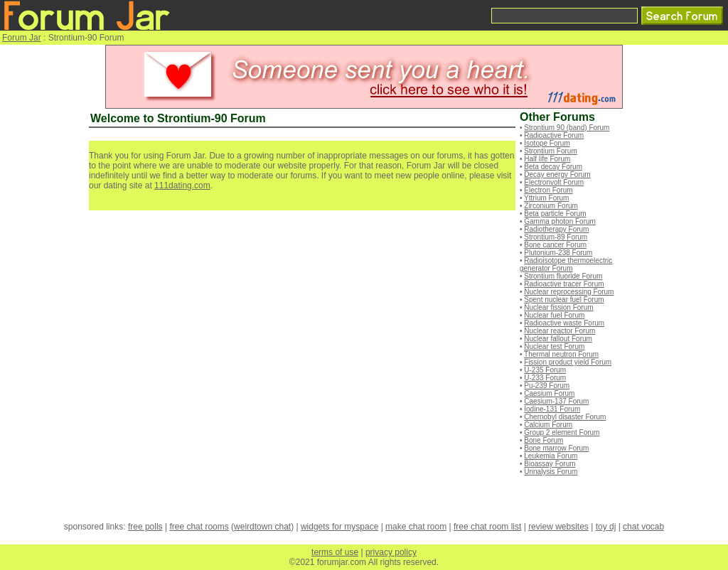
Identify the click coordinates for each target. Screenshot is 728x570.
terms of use (335, 552)
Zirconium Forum (551, 206)
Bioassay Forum (550, 464)
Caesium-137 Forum (556, 401)
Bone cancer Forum (555, 245)
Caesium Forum (549, 393)
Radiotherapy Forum (556, 229)
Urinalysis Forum (551, 472)
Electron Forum (548, 190)
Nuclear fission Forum (558, 307)
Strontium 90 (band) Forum (567, 128)
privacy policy (391, 552)
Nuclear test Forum (554, 346)
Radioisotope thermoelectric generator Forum (566, 264)
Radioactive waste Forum (564, 323)
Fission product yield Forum (568, 362)
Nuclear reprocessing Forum (569, 292)
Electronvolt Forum (554, 182)
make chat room (416, 527)
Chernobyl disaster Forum (565, 417)
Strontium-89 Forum (556, 237)
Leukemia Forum (551, 456)
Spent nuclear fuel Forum (564, 300)
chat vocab (643, 527)
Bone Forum (544, 440)
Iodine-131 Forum (552, 409)
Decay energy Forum (557, 174)
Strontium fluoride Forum (563, 276)
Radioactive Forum (554, 135)
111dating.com (182, 185)
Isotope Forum (547, 143)
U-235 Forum (545, 370)
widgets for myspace (339, 527)
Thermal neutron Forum (561, 354)
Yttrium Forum (546, 198)
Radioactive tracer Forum (564, 284)
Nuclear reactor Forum (560, 331)
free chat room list (487, 527)
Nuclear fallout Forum (558, 339)
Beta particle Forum (555, 214)
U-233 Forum (545, 378)
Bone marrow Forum (556, 448)
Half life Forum (547, 159)
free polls (145, 527)
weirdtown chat (262, 527)
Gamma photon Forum (560, 221)
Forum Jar (22, 38)
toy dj (606, 527)
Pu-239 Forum (547, 386)
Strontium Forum (550, 151)
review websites (558, 527)
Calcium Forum (548, 425)
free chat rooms (199, 527)
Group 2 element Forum (562, 432)
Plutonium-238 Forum (558, 253)
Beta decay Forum (553, 167)
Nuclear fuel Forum (554, 315)
